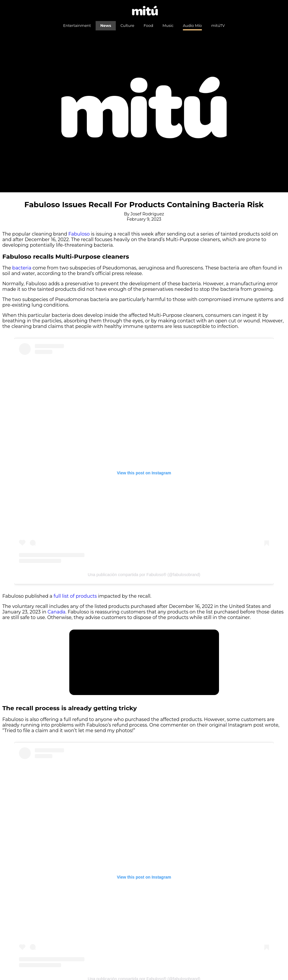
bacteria (22, 268)
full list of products (75, 596)
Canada (57, 612)
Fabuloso (79, 234)
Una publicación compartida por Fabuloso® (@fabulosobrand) (144, 575)
